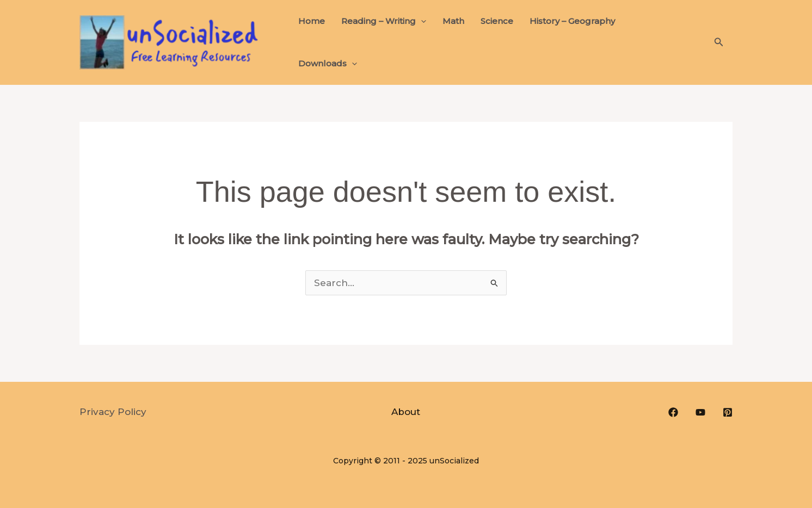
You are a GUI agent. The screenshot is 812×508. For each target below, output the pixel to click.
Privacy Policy (113, 412)
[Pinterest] (728, 412)
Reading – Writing (384, 21)
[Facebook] (673, 412)
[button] (719, 42)
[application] (421, 21)
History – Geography (572, 21)
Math (453, 21)
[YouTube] (700, 412)
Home (312, 21)
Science (497, 21)
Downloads (328, 64)
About (406, 412)
